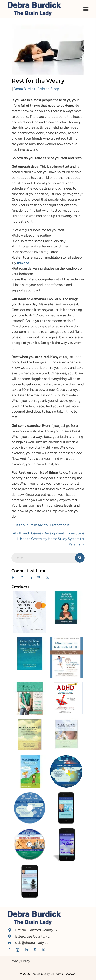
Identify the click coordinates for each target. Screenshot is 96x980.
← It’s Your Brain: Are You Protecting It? (41, 525)
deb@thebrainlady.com (33, 943)
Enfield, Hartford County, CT (37, 930)
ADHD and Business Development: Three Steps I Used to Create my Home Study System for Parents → (49, 539)
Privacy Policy (20, 961)
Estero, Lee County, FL (32, 936)
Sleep (55, 89)
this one (23, 263)
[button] (13, 577)
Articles (43, 89)
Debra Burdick (24, 89)
